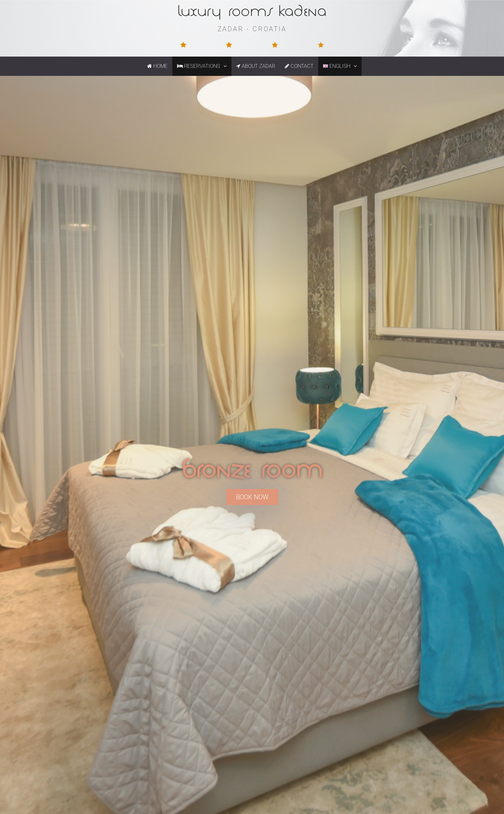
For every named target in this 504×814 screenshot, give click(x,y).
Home (157, 66)
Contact (299, 66)
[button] (226, 66)
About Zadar (256, 66)
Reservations (204, 66)
